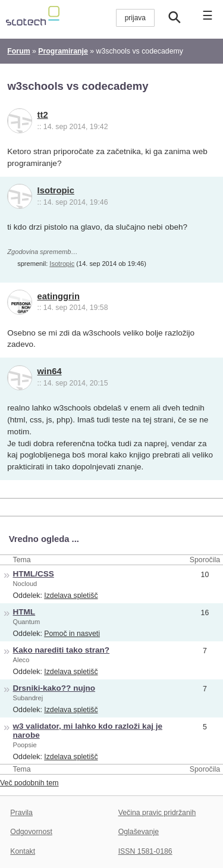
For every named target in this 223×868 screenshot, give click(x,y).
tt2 (43, 115)
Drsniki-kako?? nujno (54, 688)
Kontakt (23, 851)
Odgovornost (31, 832)
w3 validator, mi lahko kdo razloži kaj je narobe (88, 731)
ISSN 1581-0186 (145, 851)
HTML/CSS (34, 574)
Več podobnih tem (29, 783)
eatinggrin (59, 296)
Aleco (21, 660)
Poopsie (25, 745)
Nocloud (25, 584)
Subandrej (28, 698)
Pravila (21, 813)
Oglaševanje (139, 832)
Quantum (27, 622)
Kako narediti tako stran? (62, 650)
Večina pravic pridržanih (157, 813)
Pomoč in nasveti (72, 634)
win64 (50, 371)
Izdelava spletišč (71, 596)
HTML (24, 612)
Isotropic (56, 190)
